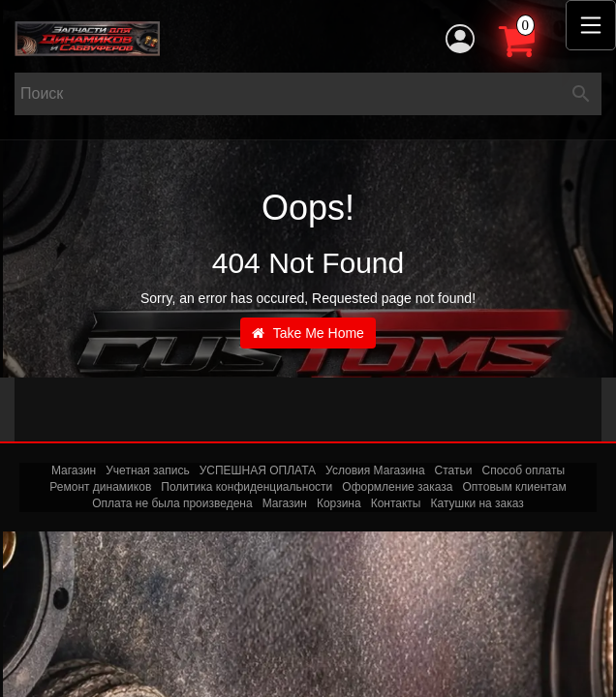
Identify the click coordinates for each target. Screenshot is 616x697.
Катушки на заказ (477, 503)
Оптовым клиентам (515, 487)
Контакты (396, 503)
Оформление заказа (397, 487)
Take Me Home (308, 333)
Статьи (454, 470)
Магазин (74, 470)
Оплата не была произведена (172, 503)
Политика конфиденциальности (246, 487)
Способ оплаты (523, 470)
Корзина (339, 503)
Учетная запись (147, 470)
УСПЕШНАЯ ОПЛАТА (258, 470)
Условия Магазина (375, 470)
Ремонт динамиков (100, 487)
